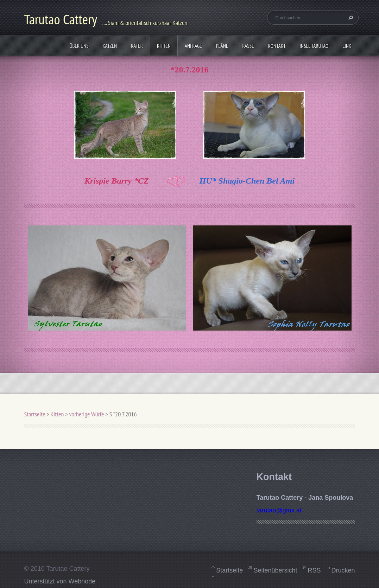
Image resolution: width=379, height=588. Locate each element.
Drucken (343, 570)
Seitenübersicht (275, 570)
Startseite (35, 414)
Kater (137, 46)
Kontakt (277, 46)
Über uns (79, 46)
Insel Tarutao (314, 46)
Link (347, 46)
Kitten (164, 46)
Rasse (248, 46)
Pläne (222, 46)
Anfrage (193, 46)
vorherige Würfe (86, 414)
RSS (314, 570)
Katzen (110, 46)
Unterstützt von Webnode (60, 581)
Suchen (350, 18)
